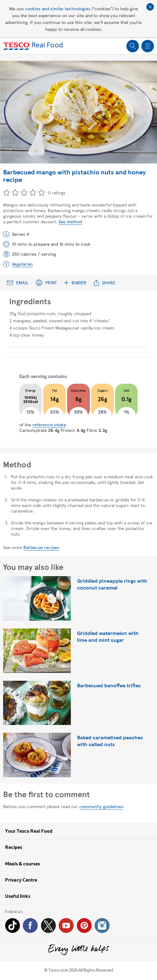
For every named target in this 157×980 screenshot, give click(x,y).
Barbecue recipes (41, 547)
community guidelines (101, 806)
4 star (33, 192)
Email (18, 283)
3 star (24, 192)
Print (46, 283)
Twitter (48, 926)
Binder (75, 283)
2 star (15, 192)
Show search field (133, 46)
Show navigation (148, 46)
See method (70, 221)
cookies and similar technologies (58, 8)
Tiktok (12, 926)
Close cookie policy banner (150, 7)
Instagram (102, 926)
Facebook (30, 926)
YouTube (66, 926)
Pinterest (84, 926)
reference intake (49, 424)
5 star (42, 192)
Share (105, 283)
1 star (7, 192)
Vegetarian (22, 264)
